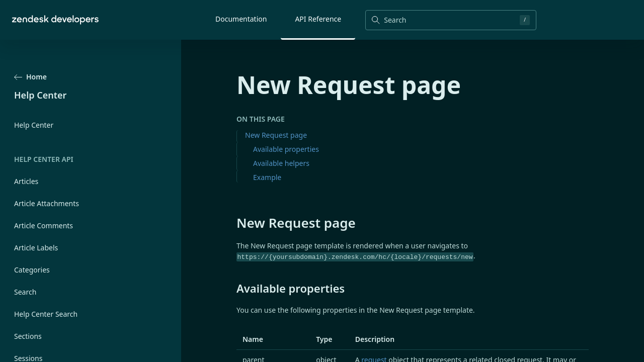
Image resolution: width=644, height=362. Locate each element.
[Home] (55, 20)
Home (30, 77)
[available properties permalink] (231, 288)
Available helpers (281, 163)
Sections (28, 336)
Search (25, 292)
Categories (32, 270)
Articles (26, 181)
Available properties (286, 149)
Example (267, 177)
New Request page (276, 135)
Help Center (34, 125)
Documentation (241, 19)
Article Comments (44, 225)
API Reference (318, 19)
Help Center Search (46, 314)
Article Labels (36, 248)
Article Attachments (47, 203)
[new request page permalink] (231, 223)
